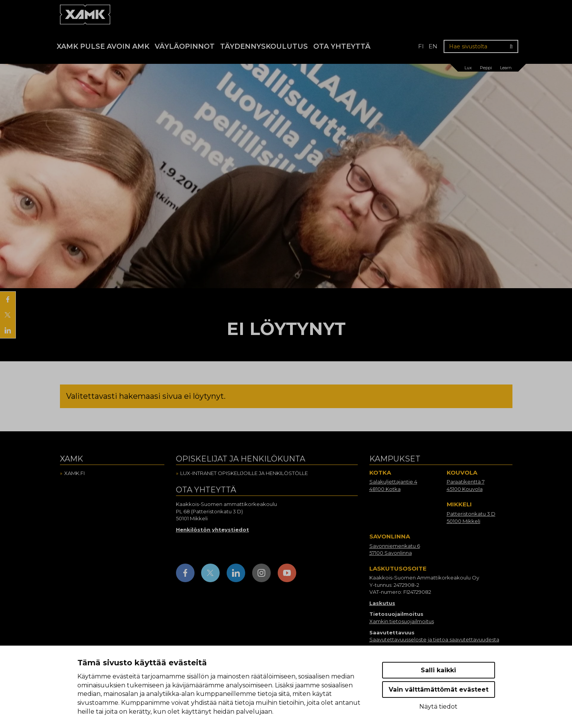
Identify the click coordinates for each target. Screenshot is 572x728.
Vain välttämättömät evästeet (439, 690)
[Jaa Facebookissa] (8, 299)
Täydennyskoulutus (264, 46)
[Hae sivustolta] (481, 46)
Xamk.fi (74, 473)
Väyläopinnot (185, 46)
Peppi (486, 68)
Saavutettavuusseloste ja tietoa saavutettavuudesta (434, 639)
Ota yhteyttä (342, 46)
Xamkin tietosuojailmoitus (402, 621)
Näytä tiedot (438, 707)
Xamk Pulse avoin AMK (103, 46)
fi (421, 46)
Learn (506, 68)
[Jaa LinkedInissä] (8, 330)
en (433, 46)
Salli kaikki (438, 670)
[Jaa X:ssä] (8, 315)
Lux (468, 68)
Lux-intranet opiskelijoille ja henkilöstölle (244, 473)
